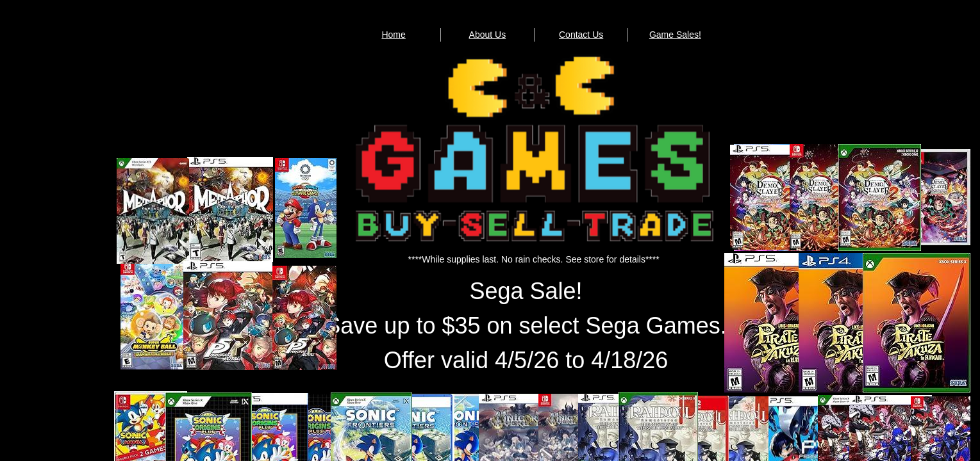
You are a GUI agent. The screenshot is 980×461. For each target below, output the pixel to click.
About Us (488, 35)
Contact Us (581, 35)
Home (393, 35)
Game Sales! (675, 35)
